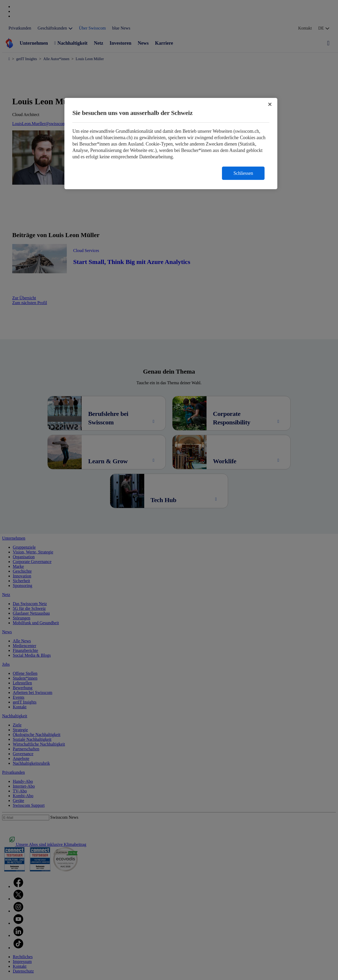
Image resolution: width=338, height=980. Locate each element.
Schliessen (243, 173)
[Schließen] (270, 104)
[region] (171, 144)
